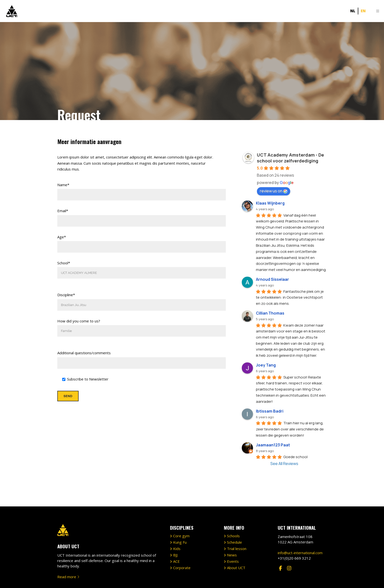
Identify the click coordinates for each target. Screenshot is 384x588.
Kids (177, 527)
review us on (274, 191)
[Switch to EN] (363, 11)
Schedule (234, 520)
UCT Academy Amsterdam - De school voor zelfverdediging (290, 158)
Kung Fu (180, 520)
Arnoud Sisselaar (272, 279)
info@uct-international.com (300, 531)
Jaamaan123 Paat (273, 445)
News (232, 533)
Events (233, 539)
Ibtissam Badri (270, 411)
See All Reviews (284, 464)
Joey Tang (266, 365)
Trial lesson (237, 527)
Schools (233, 514)
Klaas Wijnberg (270, 203)
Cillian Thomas (270, 313)
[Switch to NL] (353, 11)
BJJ (175, 533)
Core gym (181, 514)
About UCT (236, 546)
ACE (176, 539)
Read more (68, 555)
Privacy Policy (213, 579)
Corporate (182, 546)
